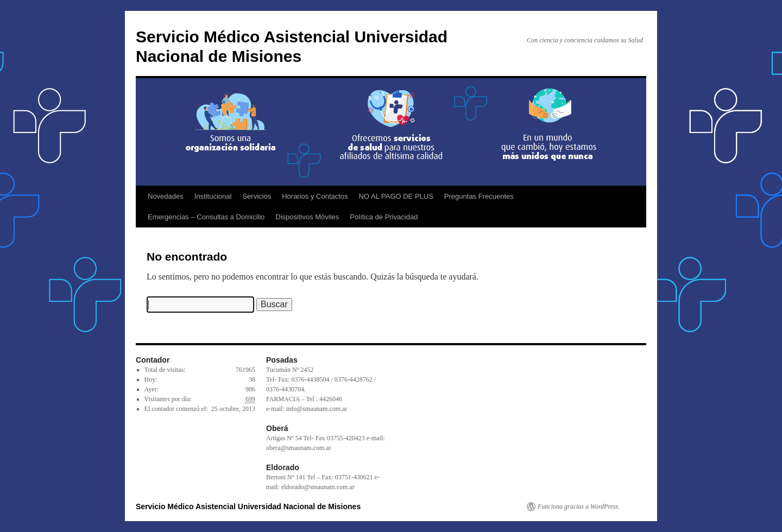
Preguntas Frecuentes (479, 196)
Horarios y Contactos (315, 196)
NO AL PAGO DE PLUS (396, 196)
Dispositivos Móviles (307, 217)
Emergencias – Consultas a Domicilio (206, 217)
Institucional (213, 196)
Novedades (166, 196)
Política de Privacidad (384, 217)
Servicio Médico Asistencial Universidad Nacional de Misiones (248, 506)
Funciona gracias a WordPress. (579, 506)
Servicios (257, 196)
